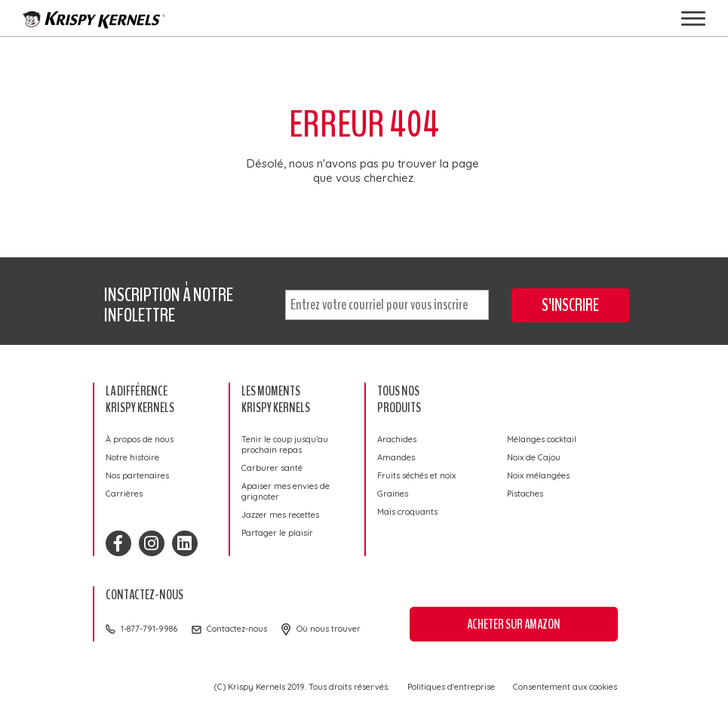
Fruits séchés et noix (416, 475)
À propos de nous (140, 439)
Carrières (124, 494)
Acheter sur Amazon (514, 624)
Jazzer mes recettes (280, 515)
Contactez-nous (237, 629)
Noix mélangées (538, 475)
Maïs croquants (407, 512)
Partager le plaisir (277, 533)
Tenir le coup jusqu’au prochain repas (285, 445)
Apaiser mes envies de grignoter (286, 491)
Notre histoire (132, 457)
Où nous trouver (329, 629)
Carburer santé (272, 468)
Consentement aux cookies (565, 687)
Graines (393, 494)
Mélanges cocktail (542, 439)
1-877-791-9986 (149, 629)
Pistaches (525, 494)
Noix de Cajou (534, 457)
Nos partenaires (137, 475)
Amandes (396, 457)
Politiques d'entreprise (451, 687)
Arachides (397, 439)
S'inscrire (570, 305)
